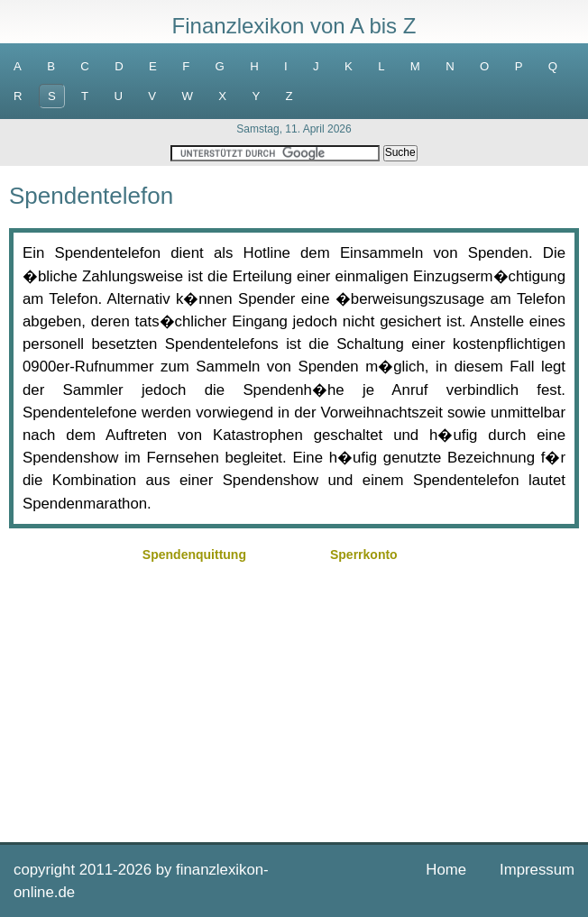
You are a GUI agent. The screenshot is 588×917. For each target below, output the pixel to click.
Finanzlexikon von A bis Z (294, 26)
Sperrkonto (364, 555)
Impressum (537, 870)
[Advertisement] (294, 693)
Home (446, 870)
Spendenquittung (194, 555)
